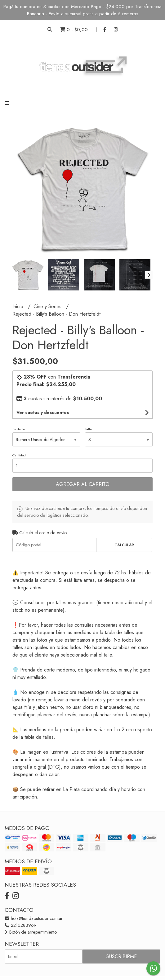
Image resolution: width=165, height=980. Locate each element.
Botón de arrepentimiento (31, 932)
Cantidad (19, 455)
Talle (88, 429)
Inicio (19, 306)
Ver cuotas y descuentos (43, 412)
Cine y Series (48, 306)
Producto (19, 429)
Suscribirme (122, 956)
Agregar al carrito (83, 484)
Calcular (124, 545)
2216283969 (21, 925)
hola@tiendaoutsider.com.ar (34, 918)
